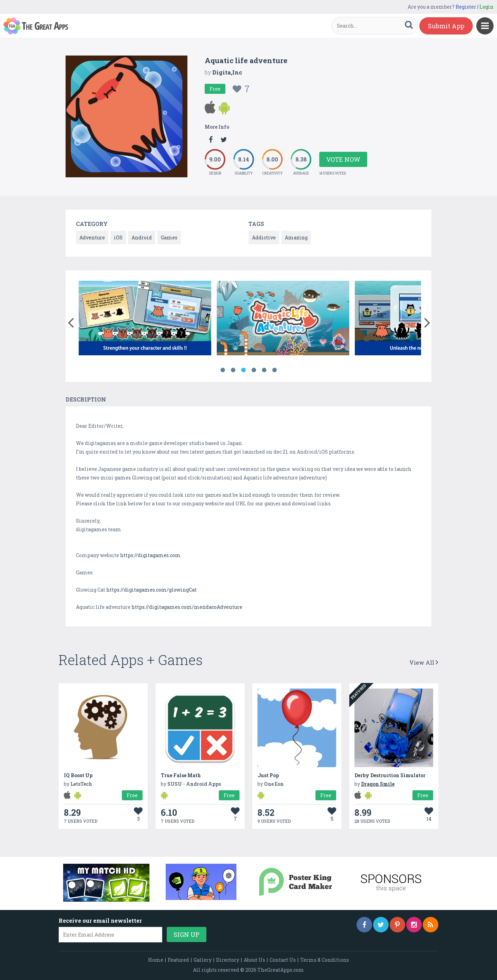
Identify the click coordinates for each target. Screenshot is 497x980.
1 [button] (223, 370)
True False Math (181, 775)
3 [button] (243, 370)
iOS (118, 237)
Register (466, 7)
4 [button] (254, 370)
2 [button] (233, 370)
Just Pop (268, 775)
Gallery (203, 960)
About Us (254, 960)
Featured (178, 960)
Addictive (264, 237)
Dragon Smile (378, 784)
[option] (145, 319)
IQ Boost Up (78, 775)
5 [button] (264, 370)
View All (424, 662)
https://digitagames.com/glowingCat (152, 590)
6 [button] (274, 370)
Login (486, 7)
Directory (228, 960)
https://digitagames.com (150, 555)
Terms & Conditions (325, 960)
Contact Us (283, 960)
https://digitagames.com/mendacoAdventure (187, 607)
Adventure (92, 237)
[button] (71, 321)
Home (156, 960)
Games (169, 237)
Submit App (446, 26)
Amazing (296, 237)
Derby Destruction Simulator (390, 775)
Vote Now (343, 159)
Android (142, 237)
